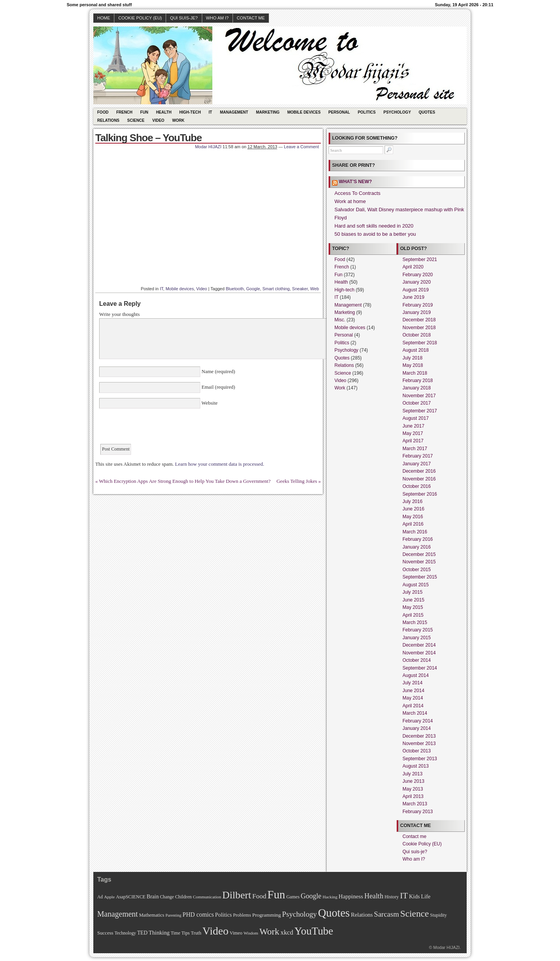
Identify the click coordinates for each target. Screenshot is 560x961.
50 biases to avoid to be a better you (375, 234)
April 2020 (413, 267)
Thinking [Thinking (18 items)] (159, 933)
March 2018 (415, 373)
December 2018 (419, 320)
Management (234, 112)
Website (209, 403)
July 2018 (412, 358)
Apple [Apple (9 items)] (109, 897)
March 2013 (415, 804)
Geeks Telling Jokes (297, 481)
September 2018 (420, 343)
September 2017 (420, 411)
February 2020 (418, 275)
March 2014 (415, 713)
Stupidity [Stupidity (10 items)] (438, 915)
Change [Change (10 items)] (167, 897)
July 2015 (412, 592)
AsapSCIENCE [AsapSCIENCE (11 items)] (131, 897)
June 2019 (413, 297)
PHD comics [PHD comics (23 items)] (198, 915)
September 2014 (420, 668)
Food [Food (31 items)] (259, 896)
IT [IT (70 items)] (404, 896)
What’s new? (355, 182)
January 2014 (417, 728)
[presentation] (158, 429)
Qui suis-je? (184, 18)
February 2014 (418, 721)
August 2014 (416, 675)
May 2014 (413, 698)
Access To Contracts (357, 193)
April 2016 (413, 524)
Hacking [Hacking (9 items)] (330, 897)
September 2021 (420, 260)
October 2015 (417, 570)
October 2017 (417, 403)
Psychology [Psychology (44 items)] (299, 914)
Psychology (397, 112)
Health (164, 112)
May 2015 (413, 607)
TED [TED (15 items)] (143, 933)
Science (136, 120)
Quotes (427, 112)
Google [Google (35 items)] (311, 896)
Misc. (340, 320)
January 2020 (417, 282)
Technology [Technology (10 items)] (125, 933)
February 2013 (418, 812)
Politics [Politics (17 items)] (223, 915)
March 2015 (415, 623)
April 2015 (413, 615)
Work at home (350, 201)
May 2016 (413, 517)
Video (158, 120)
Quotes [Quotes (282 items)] (334, 913)
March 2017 (415, 449)
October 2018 (417, 335)
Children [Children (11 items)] (183, 897)
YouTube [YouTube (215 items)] (314, 931)
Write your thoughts (119, 314)
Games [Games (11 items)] (293, 897)
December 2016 (419, 471)
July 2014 (412, 683)
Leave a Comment (301, 147)
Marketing (268, 112)
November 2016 (419, 479)
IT (211, 112)
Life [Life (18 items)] (425, 896)
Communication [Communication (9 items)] (207, 897)
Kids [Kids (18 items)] (415, 896)
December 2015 (419, 554)
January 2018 (417, 388)
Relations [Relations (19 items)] (362, 915)
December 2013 (419, 736)
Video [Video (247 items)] (216, 931)
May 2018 (413, 365)
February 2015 (418, 630)
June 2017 (413, 426)
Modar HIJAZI (208, 147)
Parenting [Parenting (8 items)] (173, 915)
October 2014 (417, 660)
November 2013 (419, 744)
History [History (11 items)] (392, 897)
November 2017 (419, 396)
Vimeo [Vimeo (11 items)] (236, 933)
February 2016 (418, 539)
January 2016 (417, 547)
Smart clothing (276, 289)
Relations (108, 120)
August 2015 (416, 585)
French (124, 112)
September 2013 (420, 759)
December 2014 (419, 645)
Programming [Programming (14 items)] (266, 915)
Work (178, 120)
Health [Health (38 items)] (374, 896)
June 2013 (413, 781)
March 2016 (415, 532)
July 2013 (412, 774)
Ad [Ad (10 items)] (100, 897)
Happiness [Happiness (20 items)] (351, 896)
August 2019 (416, 290)
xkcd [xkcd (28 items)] (287, 932)
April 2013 (413, 796)
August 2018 (416, 350)
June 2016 (413, 509)
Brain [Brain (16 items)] (153, 896)
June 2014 (413, 691)
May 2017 (413, 433)
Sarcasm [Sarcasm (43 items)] (387, 914)
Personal (339, 112)
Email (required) (218, 387)
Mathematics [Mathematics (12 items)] (151, 915)
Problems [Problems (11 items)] (242, 915)
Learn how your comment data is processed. (220, 464)
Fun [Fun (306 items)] (276, 894)
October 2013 (417, 751)
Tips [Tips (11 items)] (185, 933)
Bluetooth (234, 289)
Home (104, 18)
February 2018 (418, 381)
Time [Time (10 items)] (175, 933)
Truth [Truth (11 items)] (196, 933)
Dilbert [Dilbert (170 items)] (237, 895)
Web (315, 289)
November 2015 (419, 562)
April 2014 (413, 706)
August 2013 (416, 766)
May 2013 (413, 789)
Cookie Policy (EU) (140, 18)
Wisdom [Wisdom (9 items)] (251, 933)
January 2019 (417, 312)
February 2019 (418, 305)
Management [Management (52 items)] (117, 914)
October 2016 (417, 486)
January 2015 (417, 638)
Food (103, 112)
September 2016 (420, 494)
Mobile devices (304, 112)
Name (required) (218, 371)
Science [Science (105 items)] (415, 914)
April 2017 (413, 441)
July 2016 (412, 502)
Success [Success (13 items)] (105, 933)
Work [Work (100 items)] (269, 931)
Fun (144, 112)
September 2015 (420, 577)
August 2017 (416, 418)
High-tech (190, 112)
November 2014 (419, 653)
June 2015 (413, 600)
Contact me (251, 18)
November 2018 (419, 328)
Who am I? (217, 18)
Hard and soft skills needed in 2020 (374, 226)
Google (253, 289)
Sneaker (300, 289)
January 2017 (417, 464)
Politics (367, 112)
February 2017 (418, 456)
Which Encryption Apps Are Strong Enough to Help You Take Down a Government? (185, 481)
